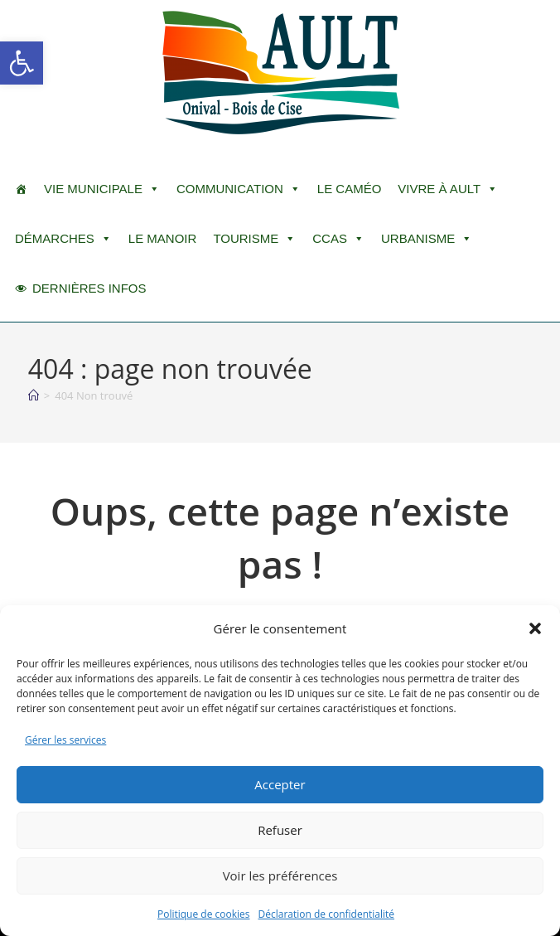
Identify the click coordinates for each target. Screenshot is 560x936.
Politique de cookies (204, 914)
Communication (239, 189)
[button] (22, 63)
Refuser (280, 830)
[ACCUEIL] (21, 189)
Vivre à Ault (448, 189)
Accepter (280, 784)
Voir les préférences (280, 875)
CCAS (338, 239)
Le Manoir (163, 238)
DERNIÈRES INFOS (89, 288)
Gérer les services (65, 740)
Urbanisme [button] (427, 239)
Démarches (63, 239)
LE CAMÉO (350, 189)
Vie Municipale (102, 189)
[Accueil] (34, 395)
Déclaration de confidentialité (327, 914)
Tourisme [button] (254, 239)
